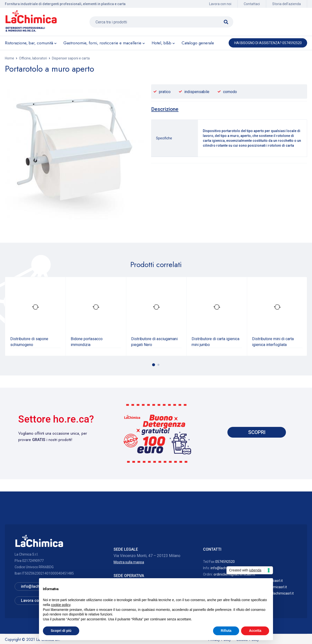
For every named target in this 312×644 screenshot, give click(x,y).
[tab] (165, 109)
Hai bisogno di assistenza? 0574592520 (268, 43)
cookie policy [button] (61, 605)
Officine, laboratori (33, 58)
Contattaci (252, 4)
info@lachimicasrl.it (226, 568)
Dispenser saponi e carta (71, 58)
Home (10, 58)
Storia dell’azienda (287, 4)
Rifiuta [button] (226, 631)
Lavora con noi (220, 4)
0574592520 (225, 562)
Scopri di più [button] (61, 631)
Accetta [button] (255, 631)
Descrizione (165, 109)
